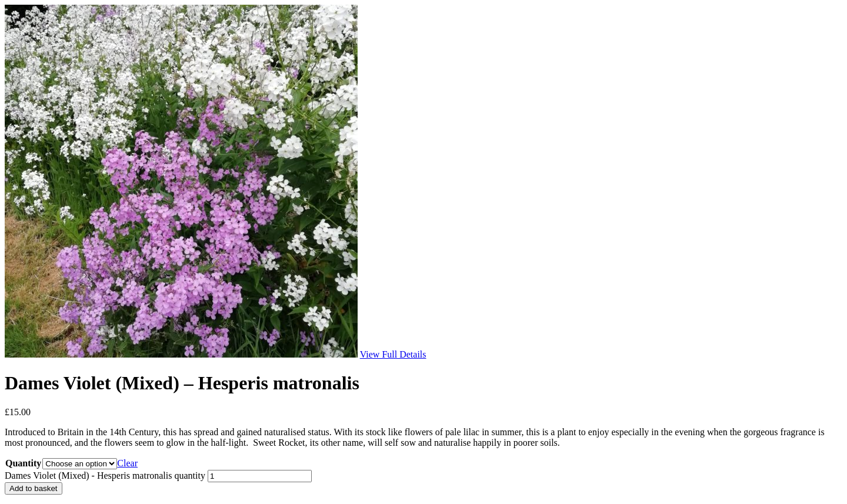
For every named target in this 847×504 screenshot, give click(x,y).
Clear (127, 463)
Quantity (23, 463)
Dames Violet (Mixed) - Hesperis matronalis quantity (105, 475)
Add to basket (34, 488)
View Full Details (393, 354)
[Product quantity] (260, 476)
